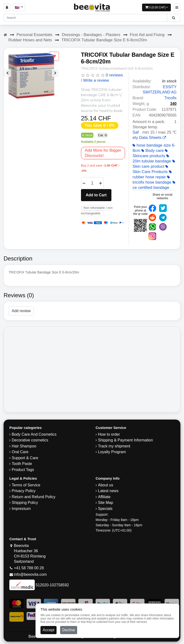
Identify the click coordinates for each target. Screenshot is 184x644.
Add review (21, 311)
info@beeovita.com (30, 574)
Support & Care (25, 458)
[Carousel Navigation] (31, 69)
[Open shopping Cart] (157, 7)
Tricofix (170, 98)
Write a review (96, 80)
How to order (109, 434)
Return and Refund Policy (34, 497)
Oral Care (20, 452)
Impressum (21, 509)
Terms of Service (26, 485)
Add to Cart (96, 195)
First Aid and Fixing (147, 35)
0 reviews (114, 75)
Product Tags (23, 470)
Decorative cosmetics (30, 440)
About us (106, 485)
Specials (105, 509)
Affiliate (104, 497)
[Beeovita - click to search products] (174, 18)
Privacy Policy (24, 491)
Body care (152, 151)
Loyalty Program (112, 452)
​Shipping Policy (25, 503)
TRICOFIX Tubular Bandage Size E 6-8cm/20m (104, 40)
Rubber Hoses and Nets (30, 40)
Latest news (108, 491)
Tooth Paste (22, 464)
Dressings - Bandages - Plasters (91, 35)
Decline (69, 630)
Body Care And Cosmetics (34, 434)
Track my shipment (114, 446)
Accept (49, 630)
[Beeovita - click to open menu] (177, 8)
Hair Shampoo (24, 446)
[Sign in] (7, 7)
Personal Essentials (34, 35)
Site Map (106, 503)
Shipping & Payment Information (125, 440)
